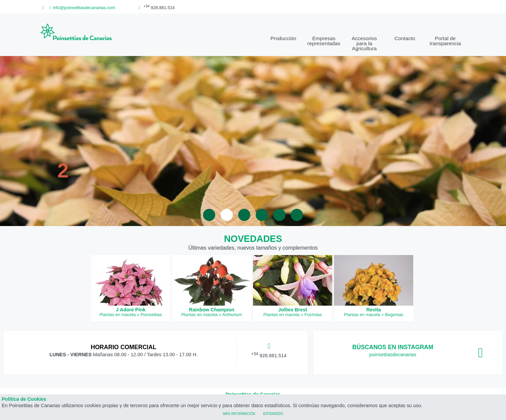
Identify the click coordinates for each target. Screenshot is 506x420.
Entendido (273, 413)
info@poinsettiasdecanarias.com (81, 8)
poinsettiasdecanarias (393, 355)
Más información (239, 413)
